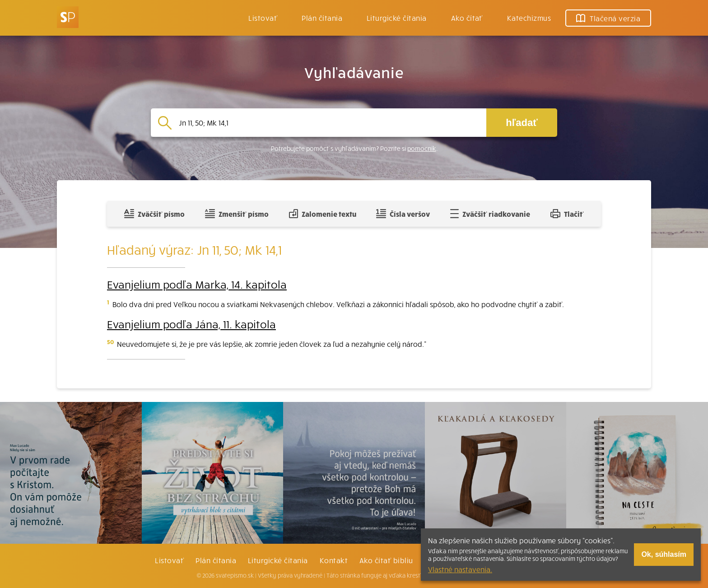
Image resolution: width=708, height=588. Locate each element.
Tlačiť (567, 214)
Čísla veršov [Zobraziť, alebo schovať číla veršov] (403, 214)
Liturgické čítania (397, 18)
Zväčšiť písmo (154, 214)
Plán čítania (216, 560)
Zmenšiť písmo (237, 214)
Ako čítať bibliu (386, 560)
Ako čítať (467, 18)
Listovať (263, 18)
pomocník (422, 148)
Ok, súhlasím (664, 554)
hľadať (522, 123)
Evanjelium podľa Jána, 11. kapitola (191, 324)
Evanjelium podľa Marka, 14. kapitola (197, 284)
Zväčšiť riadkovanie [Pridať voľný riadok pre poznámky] (490, 214)
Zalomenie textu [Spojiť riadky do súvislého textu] (323, 214)
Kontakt (334, 560)
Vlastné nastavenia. (460, 569)
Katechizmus (529, 18)
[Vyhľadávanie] (329, 123)
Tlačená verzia (608, 18)
